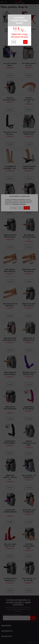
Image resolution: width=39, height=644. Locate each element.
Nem (14, 42)
